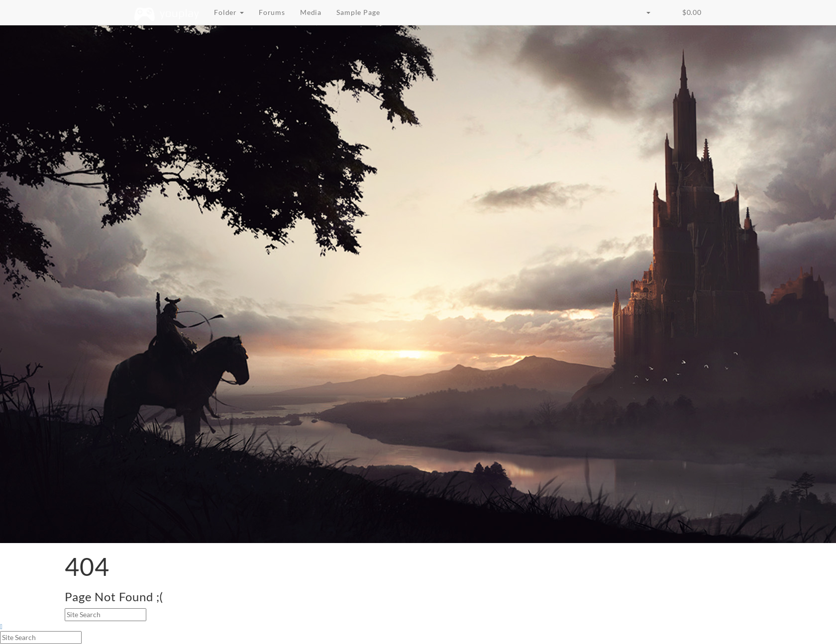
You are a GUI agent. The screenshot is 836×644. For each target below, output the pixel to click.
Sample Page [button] (358, 12)
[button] (665, 7)
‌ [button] (691, 12)
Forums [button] (272, 12)
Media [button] (311, 12)
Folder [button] (229, 12)
